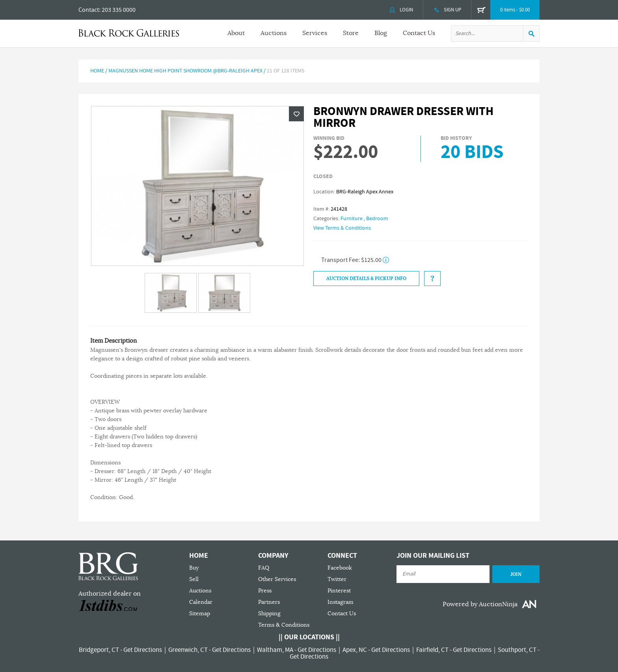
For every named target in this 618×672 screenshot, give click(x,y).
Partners (269, 602)
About (236, 33)
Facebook (340, 568)
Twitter (337, 579)
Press (265, 591)
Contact (89, 10)
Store (351, 33)
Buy (194, 568)
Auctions (274, 33)
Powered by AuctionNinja (480, 604)
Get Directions (143, 650)
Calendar (201, 602)
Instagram (341, 602)
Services (315, 33)
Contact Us (419, 33)
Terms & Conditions (284, 625)
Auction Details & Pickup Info (366, 278)
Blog (381, 33)
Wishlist (296, 114)
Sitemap (200, 614)
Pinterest (339, 591)
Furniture (352, 219)
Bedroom (377, 219)
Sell (194, 579)
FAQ (264, 568)
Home (97, 71)
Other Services (277, 579)
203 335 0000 (119, 10)
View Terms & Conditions (342, 228)
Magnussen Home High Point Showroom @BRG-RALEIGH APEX (185, 71)
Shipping (269, 614)
